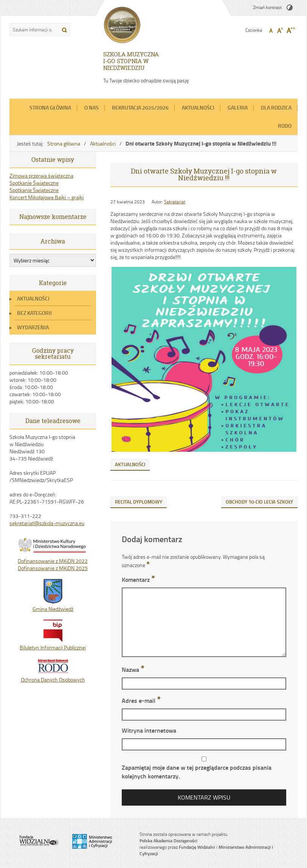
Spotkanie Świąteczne (34, 183)
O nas (91, 108)
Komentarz (138, 579)
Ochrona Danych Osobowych (53, 676)
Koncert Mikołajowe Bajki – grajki (47, 197)
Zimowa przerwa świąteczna (41, 176)
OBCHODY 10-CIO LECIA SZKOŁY (259, 502)
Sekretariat (175, 202)
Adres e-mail (141, 700)
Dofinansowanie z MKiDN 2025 (53, 568)
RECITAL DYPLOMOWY (139, 502)
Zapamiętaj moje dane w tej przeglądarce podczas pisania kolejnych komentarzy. (197, 772)
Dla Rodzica (276, 108)
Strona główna (50, 108)
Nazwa (133, 669)
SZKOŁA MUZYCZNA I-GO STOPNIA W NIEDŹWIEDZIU (131, 61)
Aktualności (198, 108)
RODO (285, 126)
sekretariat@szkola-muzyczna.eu (47, 523)
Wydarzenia (33, 327)
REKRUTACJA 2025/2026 (140, 108)
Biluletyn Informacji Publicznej (53, 644)
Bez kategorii (34, 313)
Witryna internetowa (149, 730)
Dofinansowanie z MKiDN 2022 (53, 561)
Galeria (238, 108)
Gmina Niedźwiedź (53, 605)
